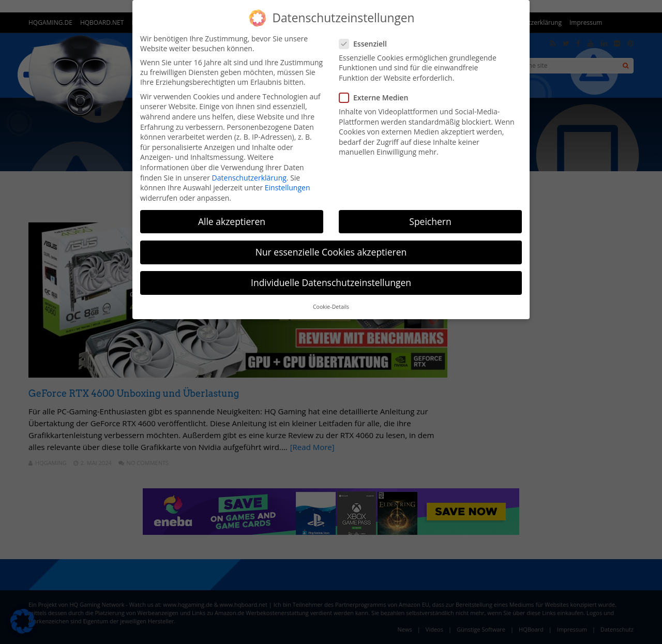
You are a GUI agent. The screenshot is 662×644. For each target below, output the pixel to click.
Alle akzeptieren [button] (232, 221)
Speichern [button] (430, 221)
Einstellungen (288, 188)
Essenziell (366, 44)
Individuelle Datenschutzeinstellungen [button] (331, 282)
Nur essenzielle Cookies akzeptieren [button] (331, 252)
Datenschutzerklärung (249, 178)
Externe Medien (377, 98)
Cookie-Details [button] (331, 307)
